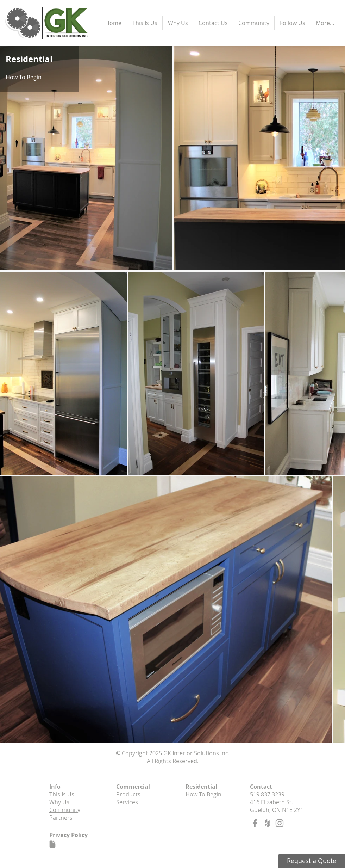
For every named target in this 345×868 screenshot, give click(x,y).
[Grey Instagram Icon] (280, 823)
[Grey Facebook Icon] (255, 823)
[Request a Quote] (312, 861)
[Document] (52, 844)
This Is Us (62, 794)
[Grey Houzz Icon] (267, 823)
